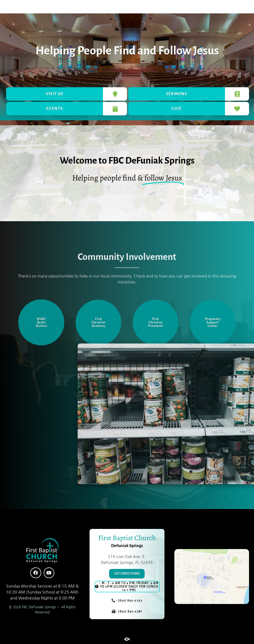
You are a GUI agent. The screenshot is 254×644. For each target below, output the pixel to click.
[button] (20, 7)
